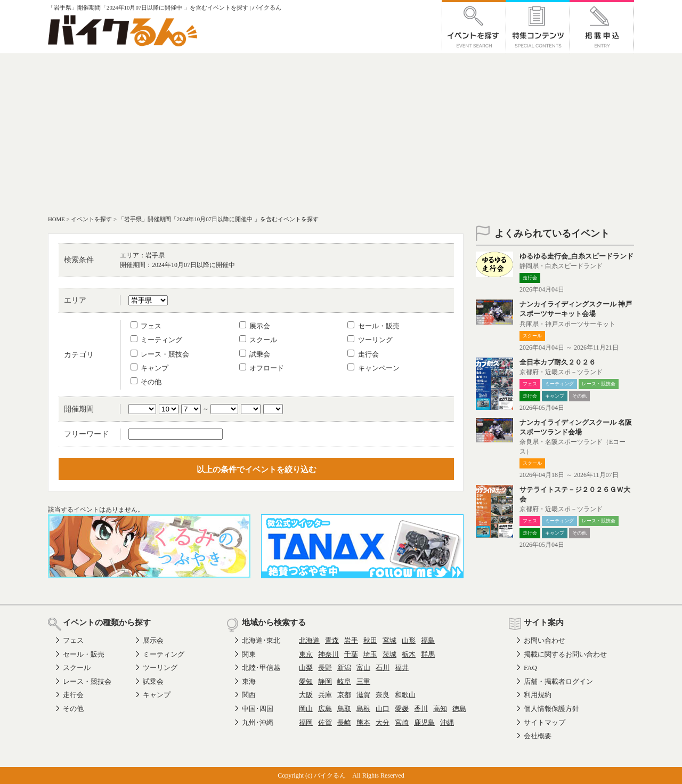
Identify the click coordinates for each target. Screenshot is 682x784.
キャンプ (149, 368)
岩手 (351, 640)
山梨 (306, 668)
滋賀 (363, 695)
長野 (325, 668)
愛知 (306, 681)
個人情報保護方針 (551, 709)
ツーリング (370, 340)
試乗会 (255, 354)
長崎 (344, 722)
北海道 (309, 640)
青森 (332, 640)
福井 (402, 668)
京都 (344, 695)
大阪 (306, 695)
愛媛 (402, 709)
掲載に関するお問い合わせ (565, 654)
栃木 (409, 654)
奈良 (383, 695)
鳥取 (344, 709)
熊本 (363, 722)
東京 (306, 654)
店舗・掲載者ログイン (558, 681)
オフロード (262, 368)
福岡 (306, 722)
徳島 (459, 709)
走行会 (363, 354)
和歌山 (405, 695)
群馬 (428, 654)
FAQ (530, 668)
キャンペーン (373, 368)
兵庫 (325, 695)
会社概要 (538, 736)
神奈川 (328, 654)
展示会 (255, 326)
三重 (363, 681)
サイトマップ (545, 722)
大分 (383, 722)
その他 (146, 382)
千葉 (351, 654)
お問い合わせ (545, 640)
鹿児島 (424, 722)
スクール (258, 340)
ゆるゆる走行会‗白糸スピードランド (577, 256)
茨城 (389, 654)
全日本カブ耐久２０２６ (558, 362)
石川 (383, 668)
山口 (383, 709)
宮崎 (402, 722)
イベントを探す (91, 219)
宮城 (389, 640)
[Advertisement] (341, 133)
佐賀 (325, 722)
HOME (56, 219)
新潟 (344, 668)
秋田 (370, 640)
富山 (363, 668)
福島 (428, 640)
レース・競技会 (160, 354)
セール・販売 (373, 326)
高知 (440, 709)
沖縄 (447, 722)
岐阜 (344, 681)
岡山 (306, 709)
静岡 (325, 681)
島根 (363, 709)
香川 (421, 709)
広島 (325, 709)
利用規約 (538, 695)
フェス (146, 326)
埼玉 (370, 654)
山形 (409, 640)
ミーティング (156, 340)
